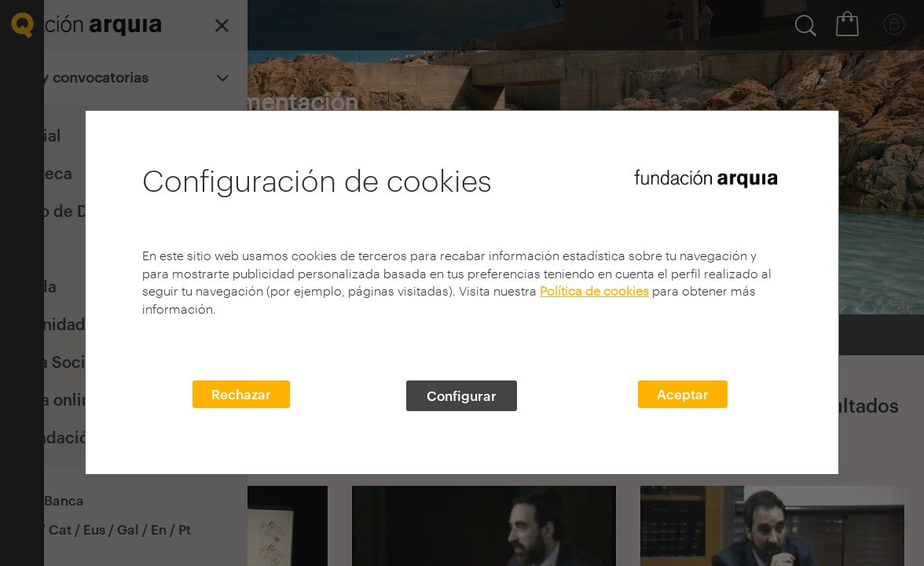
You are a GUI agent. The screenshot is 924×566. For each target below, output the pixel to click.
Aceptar (683, 394)
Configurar (462, 395)
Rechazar (241, 394)
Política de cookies (594, 290)
